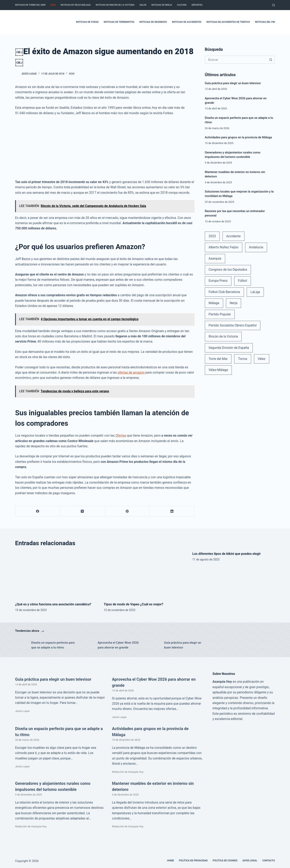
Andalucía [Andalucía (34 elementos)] (256, 247)
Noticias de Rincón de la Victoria (115, 5)
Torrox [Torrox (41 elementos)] (243, 359)
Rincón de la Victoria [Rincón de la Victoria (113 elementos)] (223, 336)
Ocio (53, 5)
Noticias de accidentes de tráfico (228, 22)
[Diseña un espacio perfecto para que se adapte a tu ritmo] (21, 645)
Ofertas (121, 436)
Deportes (197, 5)
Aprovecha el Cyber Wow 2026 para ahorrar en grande (118, 645)
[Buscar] (274, 5)
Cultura (182, 5)
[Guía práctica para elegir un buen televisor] (154, 645)
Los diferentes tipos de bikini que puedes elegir (226, 554)
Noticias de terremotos (119, 22)
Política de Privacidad (193, 861)
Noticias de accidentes (187, 22)
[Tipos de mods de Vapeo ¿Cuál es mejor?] (145, 575)
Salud (143, 5)
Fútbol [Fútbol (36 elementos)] (243, 281)
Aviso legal (250, 861)
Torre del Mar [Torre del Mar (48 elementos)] (218, 359)
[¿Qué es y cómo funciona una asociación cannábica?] (56, 575)
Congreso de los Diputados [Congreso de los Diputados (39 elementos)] (228, 270)
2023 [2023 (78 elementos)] (212, 236)
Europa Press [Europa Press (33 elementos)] (218, 281)
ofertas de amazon (131, 372)
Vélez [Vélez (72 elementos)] (262, 359)
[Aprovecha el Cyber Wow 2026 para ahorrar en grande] (88, 645)
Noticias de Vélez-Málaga (76, 5)
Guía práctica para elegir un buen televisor (233, 83)
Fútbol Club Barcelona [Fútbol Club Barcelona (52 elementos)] (224, 292)
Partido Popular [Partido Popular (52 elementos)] (220, 314)
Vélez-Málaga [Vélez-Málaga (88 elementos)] (218, 370)
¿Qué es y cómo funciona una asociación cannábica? (53, 604)
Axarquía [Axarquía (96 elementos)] (215, 258)
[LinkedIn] (172, 511)
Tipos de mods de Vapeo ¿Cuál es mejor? (134, 604)
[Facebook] (38, 511)
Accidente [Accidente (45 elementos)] (234, 236)
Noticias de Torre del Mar (30, 5)
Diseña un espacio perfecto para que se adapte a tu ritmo (53, 645)
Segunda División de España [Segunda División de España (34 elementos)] (229, 348)
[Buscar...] (236, 60)
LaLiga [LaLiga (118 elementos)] (255, 292)
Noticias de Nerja (162, 5)
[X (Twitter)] (82, 511)
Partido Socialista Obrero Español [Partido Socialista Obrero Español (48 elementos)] (233, 325)
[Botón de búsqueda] (271, 60)
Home (171, 861)
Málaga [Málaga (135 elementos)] (214, 303)
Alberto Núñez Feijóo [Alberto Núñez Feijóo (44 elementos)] (224, 247)
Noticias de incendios (153, 22)
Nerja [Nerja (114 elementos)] (234, 303)
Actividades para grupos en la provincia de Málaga (238, 137)
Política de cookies (225, 861)
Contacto (269, 861)
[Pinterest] (127, 511)
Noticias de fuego (87, 22)
